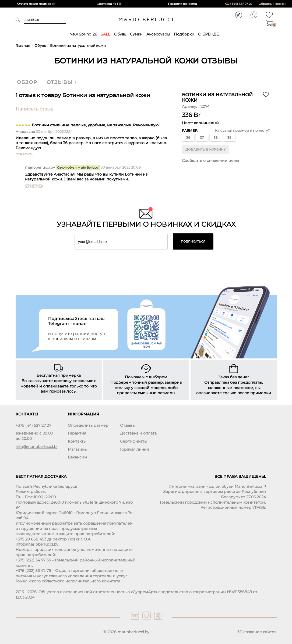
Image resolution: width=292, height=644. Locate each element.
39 (229, 138)
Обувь (120, 34)
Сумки (136, 34)
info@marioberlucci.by (36, 447)
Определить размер (88, 425)
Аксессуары (158, 34)
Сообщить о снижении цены (210, 161)
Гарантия (77, 433)
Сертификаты (134, 441)
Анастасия (25, 132)
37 (202, 138)
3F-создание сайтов (257, 632)
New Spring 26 (83, 34)
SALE (105, 34)
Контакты (77, 441)
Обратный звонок (272, 4)
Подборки (184, 34)
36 (188, 138)
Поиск (20, 20)
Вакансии (77, 457)
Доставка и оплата (138, 433)
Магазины (78, 449)
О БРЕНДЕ (208, 34)
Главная (23, 46)
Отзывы (60, 82)
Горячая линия (134, 449)
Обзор (27, 82)
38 (216, 138)
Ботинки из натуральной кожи (78, 46)
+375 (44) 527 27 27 (238, 4)
